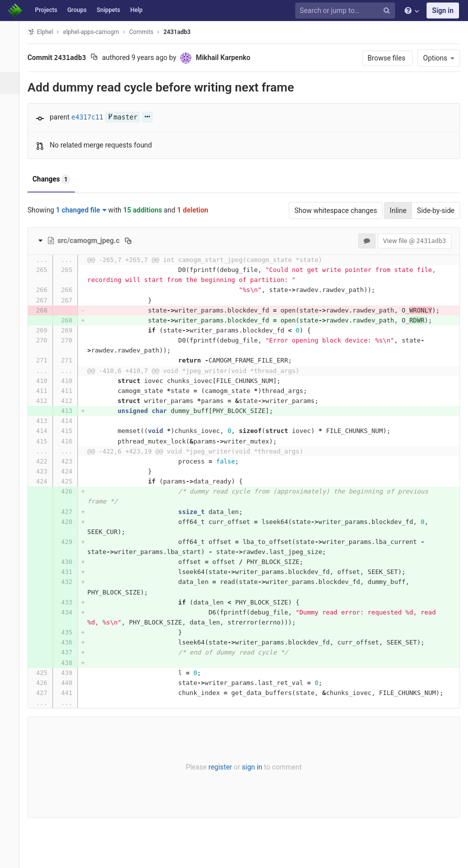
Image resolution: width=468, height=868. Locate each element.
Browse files (387, 58)
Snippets (108, 10)
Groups (77, 10)
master (128, 117)
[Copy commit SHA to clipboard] (100, 58)
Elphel (46, 32)
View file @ (415, 241)
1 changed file (87, 210)
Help (137, 10)
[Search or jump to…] (347, 11)
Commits (147, 32)
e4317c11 (93, 117)
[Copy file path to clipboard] (134, 240)
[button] (12, 856)
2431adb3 (182, 32)
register (223, 767)
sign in (255, 767)
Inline (398, 210)
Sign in (443, 10)
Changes (57, 179)
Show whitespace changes (335, 210)
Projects (46, 10)
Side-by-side (436, 210)
